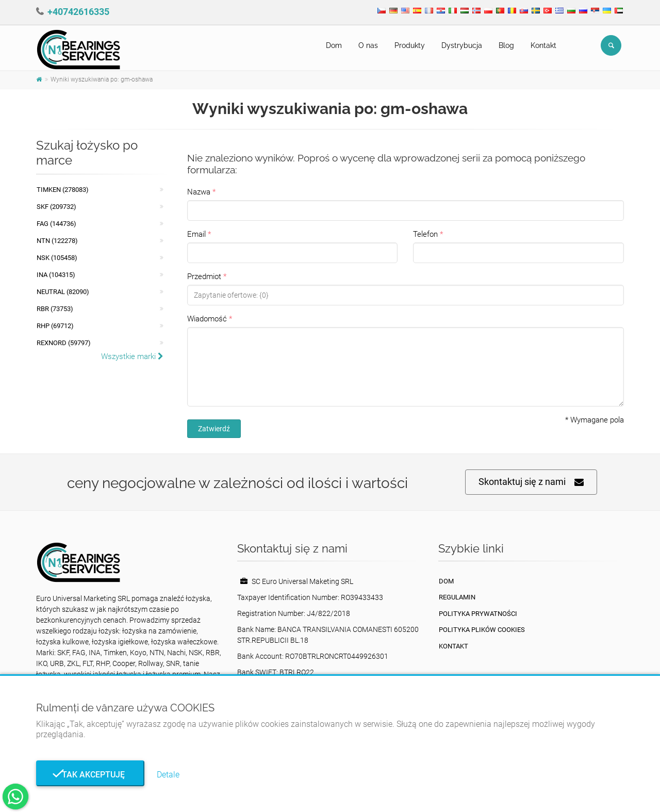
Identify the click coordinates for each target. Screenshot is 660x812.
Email (196, 234)
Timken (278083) (63, 190)
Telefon (425, 234)
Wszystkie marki (132, 356)
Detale (168, 775)
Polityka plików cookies (482, 630)
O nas (368, 45)
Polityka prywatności (478, 614)
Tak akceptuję (90, 775)
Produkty (410, 45)
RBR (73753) (55, 309)
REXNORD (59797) (64, 343)
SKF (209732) (56, 207)
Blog (506, 45)
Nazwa (199, 192)
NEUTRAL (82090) (63, 292)
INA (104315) (56, 275)
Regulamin (457, 597)
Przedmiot (204, 277)
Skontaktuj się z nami (531, 482)
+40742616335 (78, 12)
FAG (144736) (56, 224)
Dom (334, 45)
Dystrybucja (462, 45)
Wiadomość (207, 319)
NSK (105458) (57, 258)
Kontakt (543, 45)
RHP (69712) (55, 326)
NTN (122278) (57, 241)
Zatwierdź (214, 429)
